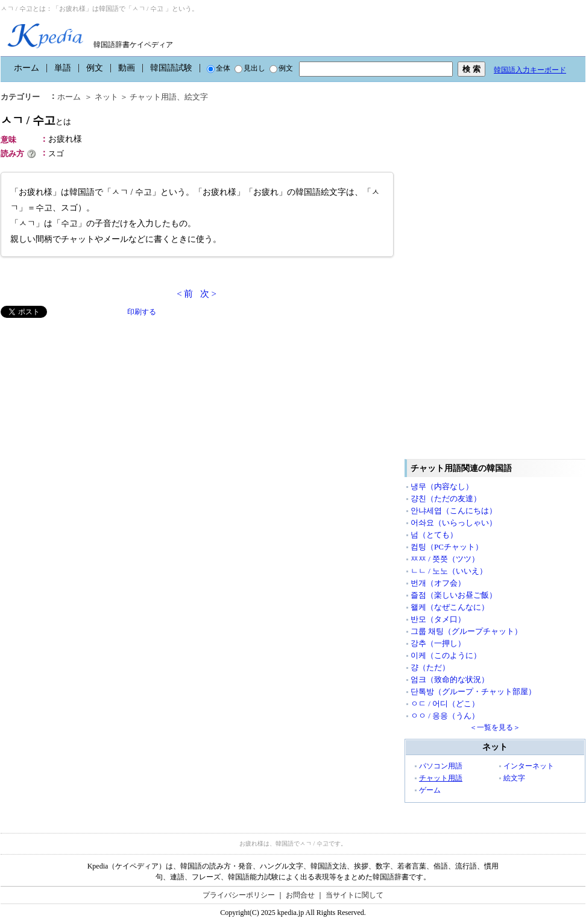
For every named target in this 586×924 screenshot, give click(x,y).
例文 (95, 68)
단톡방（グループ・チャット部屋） (473, 691)
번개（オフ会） (438, 583)
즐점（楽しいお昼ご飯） (454, 595)
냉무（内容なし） (442, 486)
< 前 (185, 294)
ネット (106, 97)
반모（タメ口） (438, 619)
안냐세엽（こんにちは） (454, 511)
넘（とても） (434, 535)
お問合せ (300, 895)
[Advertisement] (91, 402)
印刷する (142, 312)
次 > (208, 294)
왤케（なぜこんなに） (450, 607)
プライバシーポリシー (239, 895)
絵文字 (196, 97)
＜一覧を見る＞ (495, 727)
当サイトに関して (354, 895)
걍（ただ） (430, 667)
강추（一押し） (438, 643)
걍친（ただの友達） (446, 498)
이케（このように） (446, 655)
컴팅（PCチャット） (447, 547)
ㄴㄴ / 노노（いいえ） (449, 571)
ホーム (27, 68)
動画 (127, 68)
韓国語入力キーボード (530, 70)
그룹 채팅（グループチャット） (466, 631)
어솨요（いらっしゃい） (454, 523)
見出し (250, 68)
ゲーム (430, 790)
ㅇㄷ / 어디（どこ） (445, 704)
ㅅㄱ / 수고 (36, 120)
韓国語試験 (171, 68)
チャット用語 (153, 97)
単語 (63, 68)
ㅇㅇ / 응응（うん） (445, 716)
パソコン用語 (441, 766)
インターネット (529, 766)
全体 (219, 68)
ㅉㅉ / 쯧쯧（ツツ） (445, 559)
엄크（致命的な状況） (450, 679)
